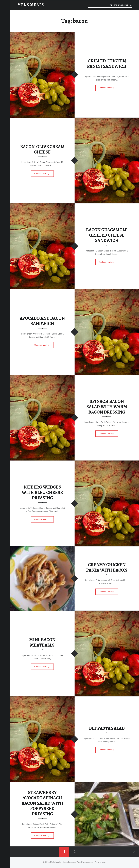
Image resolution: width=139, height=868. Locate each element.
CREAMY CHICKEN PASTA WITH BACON (107, 567)
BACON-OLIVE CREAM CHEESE (42, 149)
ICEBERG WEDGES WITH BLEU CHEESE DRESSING (42, 492)
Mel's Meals (56, 862)
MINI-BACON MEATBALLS (42, 642)
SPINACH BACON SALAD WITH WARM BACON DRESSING (107, 407)
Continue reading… (109, 87)
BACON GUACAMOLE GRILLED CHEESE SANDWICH (107, 235)
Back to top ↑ (100, 862)
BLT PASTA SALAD (107, 728)
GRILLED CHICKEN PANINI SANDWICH (107, 64)
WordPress (82, 862)
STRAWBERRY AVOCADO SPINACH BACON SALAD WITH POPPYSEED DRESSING (42, 803)
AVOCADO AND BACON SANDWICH (42, 321)
